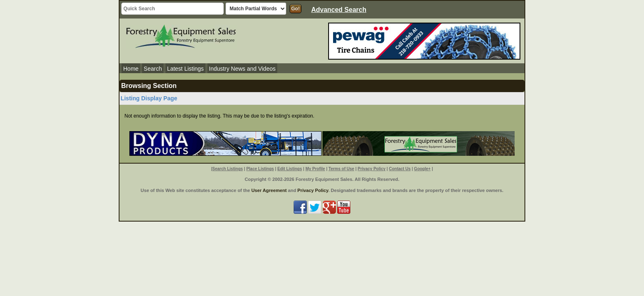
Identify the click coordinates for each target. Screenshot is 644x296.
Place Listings (260, 169)
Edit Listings (290, 169)
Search (153, 69)
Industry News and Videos (242, 69)
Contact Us (400, 169)
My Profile (315, 169)
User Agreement (269, 190)
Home (131, 69)
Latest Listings (186, 69)
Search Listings (228, 169)
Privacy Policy (372, 169)
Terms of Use (342, 169)
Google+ (422, 169)
